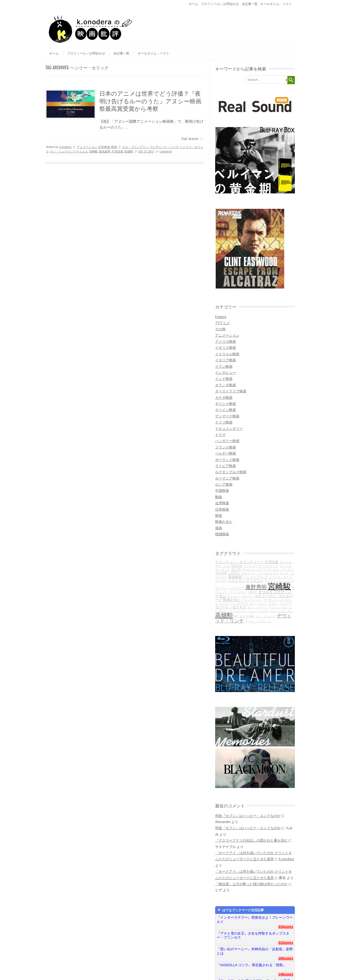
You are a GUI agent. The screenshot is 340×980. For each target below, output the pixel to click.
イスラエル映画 (227, 354)
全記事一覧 (250, 4)
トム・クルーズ (265, 616)
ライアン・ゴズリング (230, 588)
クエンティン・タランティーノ (239, 562)
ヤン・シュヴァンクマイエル (69, 151)
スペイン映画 (226, 410)
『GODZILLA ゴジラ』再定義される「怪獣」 (252, 965)
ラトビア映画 (226, 466)
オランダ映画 (226, 385)
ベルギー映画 (226, 453)
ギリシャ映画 (226, 404)
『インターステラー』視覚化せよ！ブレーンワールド (255, 920)
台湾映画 (222, 503)
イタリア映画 (226, 360)
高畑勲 (129, 151)
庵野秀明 (256, 587)
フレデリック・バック (164, 147)
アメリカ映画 (226, 341)
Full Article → (192, 139)
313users (286, 943)
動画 (219, 497)
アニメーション (87, 147)
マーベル (221, 581)
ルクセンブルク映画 (231, 472)
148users (286, 974)
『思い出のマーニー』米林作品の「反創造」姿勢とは (255, 951)
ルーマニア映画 (227, 478)
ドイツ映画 (224, 422)
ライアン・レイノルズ (279, 581)
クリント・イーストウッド (261, 566)
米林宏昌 (237, 566)
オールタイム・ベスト (276, 4)
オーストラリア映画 (231, 391)
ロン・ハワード (258, 607)
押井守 (253, 592)
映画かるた (224, 522)
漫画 (219, 528)
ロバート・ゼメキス (231, 607)
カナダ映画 (224, 398)
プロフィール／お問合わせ (220, 4)
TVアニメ (222, 323)
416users (286, 927)
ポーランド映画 (227, 460)
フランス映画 (226, 447)
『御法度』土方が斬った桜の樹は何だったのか (251, 884)
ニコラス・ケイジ (280, 577)
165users (286, 958)
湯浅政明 (105, 151)
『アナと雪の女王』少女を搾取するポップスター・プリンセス (253, 936)
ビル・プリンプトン (135, 147)
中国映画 (222, 491)
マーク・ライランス (258, 621)
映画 (114, 147)
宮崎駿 (93, 151)
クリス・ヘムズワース (234, 604)
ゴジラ (236, 569)
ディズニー (255, 580)
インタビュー (226, 373)
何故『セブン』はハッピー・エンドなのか (248, 816)
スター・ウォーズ (280, 604)
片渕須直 (117, 151)
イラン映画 (224, 366)
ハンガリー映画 (227, 441)
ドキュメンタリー (229, 429)
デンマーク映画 (227, 416)
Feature (221, 317)
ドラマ (220, 435)
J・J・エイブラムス (255, 577)
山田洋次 (234, 573)
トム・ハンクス (259, 611)
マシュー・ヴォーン (241, 596)
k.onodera (65, 147)
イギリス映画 (226, 348)
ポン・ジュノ (258, 604)
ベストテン (237, 580)
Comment (166, 151)
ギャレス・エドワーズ (257, 570)
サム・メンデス (283, 570)
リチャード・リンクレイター (260, 573)
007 (236, 616)
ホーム (193, 4)
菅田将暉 (221, 573)
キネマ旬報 (247, 616)
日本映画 (104, 147)
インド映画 (224, 379)
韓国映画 (222, 534)
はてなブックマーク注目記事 (241, 910)
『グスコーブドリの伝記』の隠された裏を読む (251, 840)
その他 (220, 329)
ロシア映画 (224, 484)
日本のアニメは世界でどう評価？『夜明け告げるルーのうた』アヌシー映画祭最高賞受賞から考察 (150, 101)
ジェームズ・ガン (282, 611)
